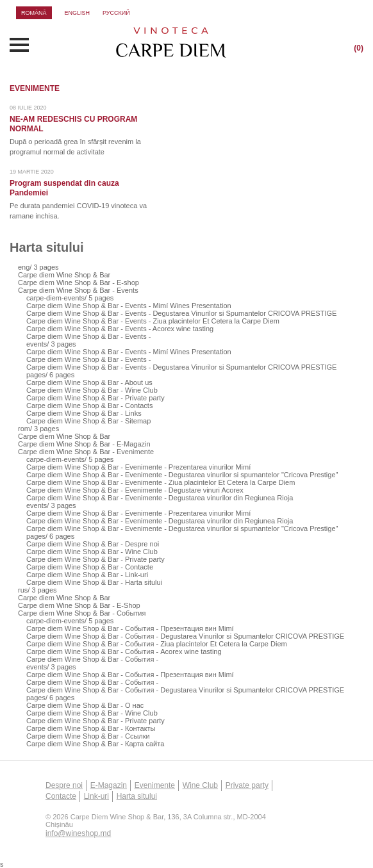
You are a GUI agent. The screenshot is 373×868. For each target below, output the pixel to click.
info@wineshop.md (78, 833)
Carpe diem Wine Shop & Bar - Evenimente (86, 452)
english (78, 13)
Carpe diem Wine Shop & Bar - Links (84, 413)
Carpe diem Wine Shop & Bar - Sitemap (88, 421)
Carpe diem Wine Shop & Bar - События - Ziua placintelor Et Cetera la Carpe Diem (157, 644)
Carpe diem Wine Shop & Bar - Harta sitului (94, 582)
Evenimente (155, 785)
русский (116, 13)
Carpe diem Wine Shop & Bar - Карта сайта (95, 744)
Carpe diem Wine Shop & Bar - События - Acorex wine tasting (124, 651)
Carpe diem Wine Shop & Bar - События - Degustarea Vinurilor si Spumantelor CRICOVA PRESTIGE (185, 636)
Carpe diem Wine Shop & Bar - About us (89, 382)
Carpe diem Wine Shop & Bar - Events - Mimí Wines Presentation (129, 306)
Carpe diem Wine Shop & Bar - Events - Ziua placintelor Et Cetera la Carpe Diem (153, 321)
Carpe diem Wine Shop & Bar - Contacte (90, 567)
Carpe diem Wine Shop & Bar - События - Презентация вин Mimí (130, 628)
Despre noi (64, 785)
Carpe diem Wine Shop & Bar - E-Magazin (84, 444)
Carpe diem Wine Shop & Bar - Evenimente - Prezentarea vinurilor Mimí (138, 467)
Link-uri (96, 796)
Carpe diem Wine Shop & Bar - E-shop (79, 283)
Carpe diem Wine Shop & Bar (64, 275)
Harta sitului (137, 796)
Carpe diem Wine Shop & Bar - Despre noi (93, 544)
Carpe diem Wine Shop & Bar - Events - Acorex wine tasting (120, 329)
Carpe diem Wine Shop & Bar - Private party (95, 398)
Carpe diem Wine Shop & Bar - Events (78, 290)
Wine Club (200, 785)
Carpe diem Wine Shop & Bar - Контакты (91, 728)
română (34, 13)
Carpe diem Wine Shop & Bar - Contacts (89, 405)
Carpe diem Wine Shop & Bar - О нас (85, 705)
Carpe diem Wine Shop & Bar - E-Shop (79, 605)
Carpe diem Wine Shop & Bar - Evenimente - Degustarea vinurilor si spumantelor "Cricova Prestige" (182, 475)
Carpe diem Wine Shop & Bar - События (82, 613)
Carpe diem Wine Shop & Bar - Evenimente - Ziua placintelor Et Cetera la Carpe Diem (161, 482)
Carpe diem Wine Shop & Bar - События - (92, 659)
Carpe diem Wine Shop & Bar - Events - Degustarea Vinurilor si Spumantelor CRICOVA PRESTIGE (181, 313)
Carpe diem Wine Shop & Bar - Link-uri (87, 575)
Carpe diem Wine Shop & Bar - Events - (88, 336)
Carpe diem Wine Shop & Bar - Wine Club (92, 390)
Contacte (61, 796)
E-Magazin (109, 785)
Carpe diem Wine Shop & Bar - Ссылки (88, 736)
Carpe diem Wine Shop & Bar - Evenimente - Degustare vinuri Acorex (135, 490)
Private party (247, 785)
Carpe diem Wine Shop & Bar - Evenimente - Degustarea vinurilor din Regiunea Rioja (160, 498)
